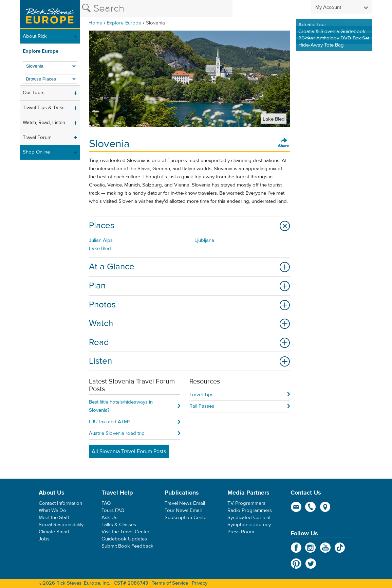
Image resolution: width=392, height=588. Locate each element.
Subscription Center (186, 518)
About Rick (35, 36)
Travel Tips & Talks (44, 108)
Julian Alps (101, 240)
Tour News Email (183, 510)
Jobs (44, 539)
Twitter (311, 564)
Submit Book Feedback (127, 546)
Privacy (200, 583)
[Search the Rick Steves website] (156, 8)
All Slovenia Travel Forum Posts (129, 451)
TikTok (340, 548)
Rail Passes (202, 406)
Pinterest (296, 564)
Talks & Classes (119, 525)
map (325, 507)
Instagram (311, 548)
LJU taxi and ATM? (110, 422)
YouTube (325, 548)
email (296, 507)
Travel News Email (185, 503)
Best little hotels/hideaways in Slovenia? (121, 406)
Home (96, 23)
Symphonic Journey (249, 525)
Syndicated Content (249, 518)
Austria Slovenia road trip (117, 433)
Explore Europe (124, 23)
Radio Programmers (250, 510)
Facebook (296, 548)
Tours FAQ (113, 510)
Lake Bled (100, 248)
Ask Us (109, 518)
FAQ (106, 503)
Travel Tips (201, 395)
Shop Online (36, 152)
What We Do (52, 510)
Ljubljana (204, 240)
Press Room (241, 532)
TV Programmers (246, 503)
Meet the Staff (54, 518)
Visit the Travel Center (125, 532)
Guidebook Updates (124, 539)
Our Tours (34, 93)
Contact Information (60, 503)
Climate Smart (54, 532)
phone (311, 507)
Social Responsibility (61, 525)
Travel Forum (37, 137)
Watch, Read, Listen (44, 122)
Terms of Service (170, 583)
